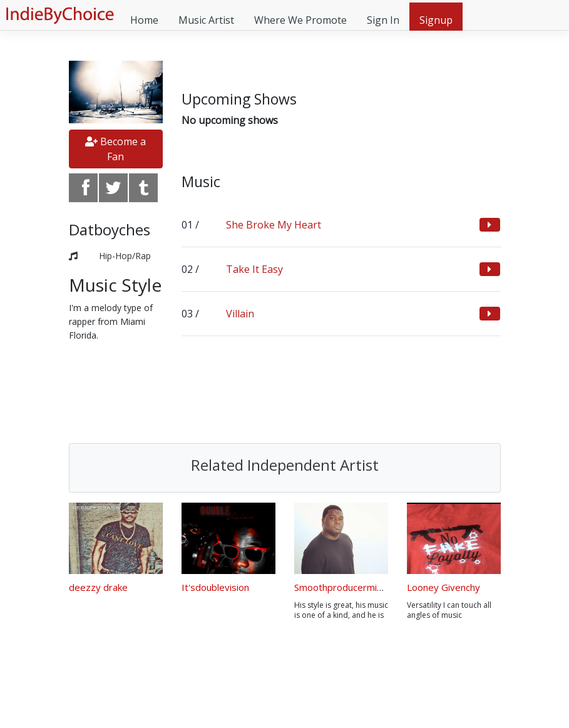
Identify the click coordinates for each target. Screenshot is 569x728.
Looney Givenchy (443, 587)
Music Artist (206, 20)
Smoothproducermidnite (346, 587)
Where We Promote (300, 20)
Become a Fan (115, 149)
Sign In (383, 20)
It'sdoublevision (215, 587)
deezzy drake (98, 587)
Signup (436, 20)
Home (144, 20)
